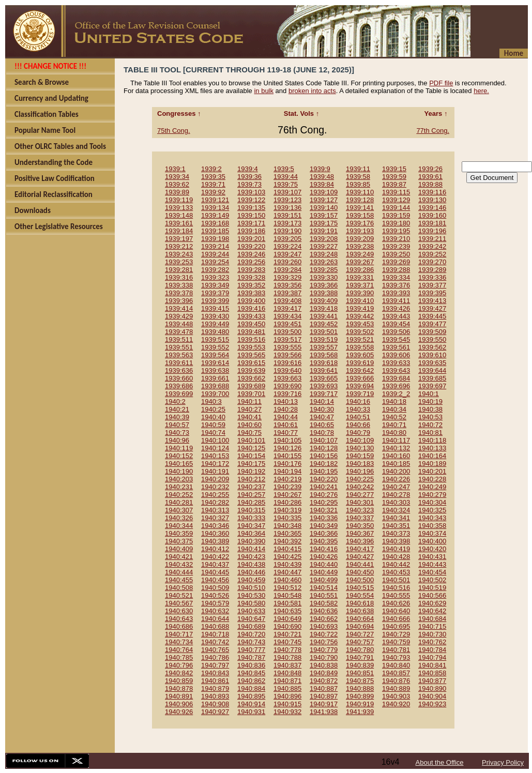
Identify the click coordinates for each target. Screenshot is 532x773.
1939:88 (430, 184)
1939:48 (322, 177)
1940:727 (360, 634)
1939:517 (287, 339)
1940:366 (324, 533)
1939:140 (324, 208)
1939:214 (215, 246)
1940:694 (360, 626)
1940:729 (396, 634)
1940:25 (213, 409)
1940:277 (360, 495)
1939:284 (287, 270)
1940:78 (322, 433)
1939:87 (394, 184)
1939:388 (324, 293)
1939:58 (358, 177)
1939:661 (215, 378)
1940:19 (430, 401)
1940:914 (251, 704)
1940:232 (215, 487)
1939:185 (215, 231)
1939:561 (396, 347)
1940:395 (324, 541)
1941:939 (360, 712)
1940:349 (324, 526)
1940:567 (179, 603)
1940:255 (215, 495)
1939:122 (251, 200)
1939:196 (432, 231)
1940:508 (179, 588)
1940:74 (213, 433)
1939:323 (215, 277)
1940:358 (432, 526)
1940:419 (396, 549)
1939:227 (324, 246)
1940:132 (396, 448)
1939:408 (287, 301)
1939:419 (360, 308)
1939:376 (396, 285)
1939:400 (251, 301)
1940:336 (324, 518)
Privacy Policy (503, 762)
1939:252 (432, 254)
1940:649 (287, 619)
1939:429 (179, 316)
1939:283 (251, 270)
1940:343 (432, 518)
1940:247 (396, 487)
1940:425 (287, 557)
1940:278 (396, 495)
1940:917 (324, 704)
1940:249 (432, 487)
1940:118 (432, 440)
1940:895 (251, 696)
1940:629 (432, 603)
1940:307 (179, 510)
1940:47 (322, 417)
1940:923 (432, 704)
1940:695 (396, 626)
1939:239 (396, 246)
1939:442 (360, 316)
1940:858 (432, 673)
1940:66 (358, 425)
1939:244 (215, 254)
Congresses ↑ (180, 113)
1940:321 (324, 510)
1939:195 (396, 231)
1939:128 (360, 200)
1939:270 (432, 262)
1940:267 (287, 495)
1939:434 (287, 316)
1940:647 (251, 619)
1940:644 (215, 619)
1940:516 (396, 588)
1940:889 (396, 688)
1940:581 (287, 603)
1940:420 (432, 549)
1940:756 (324, 642)
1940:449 (324, 572)
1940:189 (432, 464)
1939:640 (287, 370)
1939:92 (213, 192)
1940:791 (360, 657)
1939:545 (396, 339)
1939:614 (215, 363)
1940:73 (177, 433)
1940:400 (432, 541)
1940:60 (249, 425)
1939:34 (177, 177)
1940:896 (287, 696)
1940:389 (215, 541)
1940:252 (179, 495)
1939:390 (360, 293)
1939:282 (215, 270)
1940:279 (432, 495)
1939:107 (287, 192)
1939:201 (251, 239)
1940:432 (179, 564)
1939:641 (324, 370)
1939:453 (360, 324)
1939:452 (324, 324)
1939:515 (215, 339)
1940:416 (324, 549)
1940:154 (251, 456)
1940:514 (324, 588)
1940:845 (251, 673)
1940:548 (287, 595)
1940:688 (215, 626)
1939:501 (324, 332)
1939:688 (215, 386)
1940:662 (324, 619)
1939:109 (324, 192)
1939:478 (179, 332)
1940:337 (360, 518)
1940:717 (179, 634)
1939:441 (324, 316)
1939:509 (432, 332)
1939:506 (396, 332)
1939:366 (324, 285)
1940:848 (287, 673)
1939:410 (360, 301)
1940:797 (215, 665)
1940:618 (360, 603)
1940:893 (215, 696)
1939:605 (360, 355)
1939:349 (215, 285)
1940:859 (179, 681)
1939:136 (287, 208)
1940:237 (251, 487)
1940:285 (251, 502)
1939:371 (360, 285)
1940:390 (251, 541)
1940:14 (322, 401)
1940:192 (251, 471)
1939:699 (179, 394)
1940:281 (179, 502)
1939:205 (287, 239)
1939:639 (251, 370)
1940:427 (360, 557)
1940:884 (251, 688)
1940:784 (432, 650)
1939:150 (251, 215)
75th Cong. (174, 131)
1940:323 (360, 510)
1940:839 (360, 665)
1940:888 (360, 688)
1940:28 (286, 409)
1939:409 (324, 301)
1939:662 (251, 378)
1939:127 (324, 200)
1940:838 (324, 665)
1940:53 (430, 417)
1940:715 (432, 626)
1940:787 (251, 657)
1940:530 (251, 595)
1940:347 (251, 526)
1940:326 (179, 518)
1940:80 (394, 433)
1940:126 (287, 448)
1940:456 (215, 580)
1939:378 (179, 293)
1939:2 (211, 169)
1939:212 (179, 246)
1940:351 (396, 526)
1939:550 (432, 339)
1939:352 (251, 285)
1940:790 (324, 657)
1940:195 (324, 471)
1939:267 (360, 262)
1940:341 (396, 518)
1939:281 (179, 270)
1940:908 (215, 704)
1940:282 (215, 502)
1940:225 (360, 479)
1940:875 (360, 681)
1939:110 (360, 192)
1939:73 (249, 184)
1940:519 (432, 588)
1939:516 (251, 339)
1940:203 (179, 479)
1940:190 (179, 471)
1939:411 (396, 301)
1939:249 (360, 254)
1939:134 (215, 208)
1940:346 (215, 526)
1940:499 (324, 580)
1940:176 (287, 464)
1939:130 (432, 200)
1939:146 (432, 208)
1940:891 (179, 696)
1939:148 (179, 215)
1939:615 (251, 363)
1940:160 (396, 456)
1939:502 (360, 332)
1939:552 (215, 347)
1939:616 (287, 363)
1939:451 (287, 324)
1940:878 (179, 688)
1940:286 (287, 502)
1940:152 (179, 456)
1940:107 (324, 440)
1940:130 (360, 448)
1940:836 (251, 665)
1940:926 (179, 712)
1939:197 (179, 239)
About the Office (440, 762)
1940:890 (432, 688)
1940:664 (360, 619)
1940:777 (251, 650)
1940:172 (215, 464)
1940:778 (287, 650)
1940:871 (287, 681)
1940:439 (287, 564)
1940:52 (394, 417)
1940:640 (396, 611)
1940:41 (249, 417)
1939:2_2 (396, 394)
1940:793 (396, 657)
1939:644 (432, 370)
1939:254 (215, 262)
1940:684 (432, 619)
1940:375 (179, 541)
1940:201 (432, 471)
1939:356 (287, 285)
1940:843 (215, 673)
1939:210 (396, 239)
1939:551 (179, 347)
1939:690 (287, 386)
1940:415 (287, 549)
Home (514, 53)
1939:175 (324, 223)
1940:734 (179, 642)
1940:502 (432, 580)
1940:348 (287, 526)
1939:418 (324, 308)
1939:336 (432, 277)
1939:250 (396, 254)
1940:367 (360, 533)
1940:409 (179, 549)
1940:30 (322, 409)
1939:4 (248, 169)
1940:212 (251, 479)
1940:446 (251, 572)
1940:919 (360, 704)
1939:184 (179, 231)
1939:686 (179, 386)
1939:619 (360, 363)
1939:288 (396, 270)
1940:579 (215, 603)
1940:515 (360, 588)
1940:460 (287, 580)
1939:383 (251, 293)
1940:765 (215, 650)
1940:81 (430, 433)
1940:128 (324, 448)
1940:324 (396, 510)
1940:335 (287, 518)
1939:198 (215, 239)
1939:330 (324, 277)
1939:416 (251, 308)
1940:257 (251, 495)
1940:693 (324, 626)
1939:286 (360, 270)
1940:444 (179, 572)
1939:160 (432, 215)
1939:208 (324, 239)
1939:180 (396, 223)
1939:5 (284, 169)
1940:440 (324, 564)
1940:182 (324, 464)
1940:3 (211, 401)
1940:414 (251, 549)
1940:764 (179, 650)
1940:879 (215, 688)
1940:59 (213, 425)
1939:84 (322, 184)
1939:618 (324, 363)
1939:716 (287, 394)
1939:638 (215, 370)
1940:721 (287, 634)
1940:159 (360, 456)
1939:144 (396, 208)
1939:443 (396, 316)
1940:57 (177, 425)
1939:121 (215, 200)
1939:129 (396, 200)
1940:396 (360, 541)
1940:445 (215, 572)
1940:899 (360, 696)
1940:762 (432, 642)
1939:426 (396, 308)
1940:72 (430, 425)
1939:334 (396, 277)
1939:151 (287, 215)
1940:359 (179, 533)
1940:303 (396, 502)
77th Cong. (433, 131)
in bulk (264, 91)
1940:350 (360, 526)
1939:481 (251, 332)
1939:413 (432, 301)
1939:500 (287, 332)
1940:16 (358, 401)
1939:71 (213, 184)
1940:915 (287, 704)
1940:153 (215, 456)
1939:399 (215, 301)
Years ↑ (437, 113)
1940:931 (251, 712)
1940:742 (215, 642)
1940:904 (432, 696)
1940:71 (394, 425)
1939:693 (324, 386)
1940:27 (249, 409)
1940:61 (286, 425)
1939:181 (432, 223)
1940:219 (287, 479)
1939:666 (360, 378)
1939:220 (251, 246)
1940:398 (396, 541)
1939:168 (215, 223)
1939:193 (360, 231)
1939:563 (179, 355)
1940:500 (360, 580)
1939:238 (360, 246)
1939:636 (179, 370)
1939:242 (432, 246)
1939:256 (251, 262)
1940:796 (179, 665)
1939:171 (251, 223)
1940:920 (396, 704)
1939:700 (215, 394)
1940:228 (432, 479)
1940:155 (287, 456)
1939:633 (396, 363)
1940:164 (432, 456)
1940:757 (360, 642)
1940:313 (215, 510)
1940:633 (251, 611)
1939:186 (251, 231)
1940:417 (360, 549)
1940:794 (432, 657)
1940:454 (432, 572)
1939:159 (396, 215)
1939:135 (251, 208)
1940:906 (179, 704)
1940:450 (360, 572)
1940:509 (215, 588)
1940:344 (179, 526)
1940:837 (287, 665)
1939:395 (432, 293)
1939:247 (287, 254)
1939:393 (396, 293)
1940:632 (215, 611)
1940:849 (324, 673)
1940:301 (360, 502)
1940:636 (324, 611)
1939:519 (324, 339)
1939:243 (179, 254)
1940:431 (432, 557)
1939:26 (430, 169)
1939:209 (360, 239)
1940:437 (215, 564)
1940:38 (430, 409)
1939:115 (396, 192)
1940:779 (324, 650)
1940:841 (432, 665)
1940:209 (215, 479)
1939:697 (432, 386)
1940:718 (215, 634)
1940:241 (324, 487)
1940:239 (287, 487)
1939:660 (179, 378)
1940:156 (324, 456)
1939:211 (432, 239)
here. (481, 91)
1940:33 (358, 409)
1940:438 (251, 564)
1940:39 (177, 417)
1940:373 (396, 533)
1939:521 (360, 339)
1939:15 (394, 169)
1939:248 (324, 254)
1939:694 (360, 386)
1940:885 (287, 688)
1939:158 (360, 215)
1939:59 (394, 177)
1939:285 (324, 270)
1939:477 (432, 324)
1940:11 (249, 401)
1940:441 (360, 564)
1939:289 (432, 270)
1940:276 (324, 495)
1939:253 (179, 262)
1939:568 (324, 355)
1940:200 (396, 471)
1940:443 (432, 564)
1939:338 (179, 285)
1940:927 (215, 712)
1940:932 (287, 712)
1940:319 (287, 510)
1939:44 (286, 177)
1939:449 (215, 324)
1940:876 (396, 681)
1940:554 (360, 595)
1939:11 (358, 169)
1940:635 (287, 611)
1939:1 (175, 169)
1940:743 (251, 642)
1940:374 (432, 533)
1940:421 (179, 557)
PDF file (441, 83)
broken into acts (312, 91)
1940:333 (251, 518)
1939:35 (213, 177)
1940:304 (432, 502)
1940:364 (251, 533)
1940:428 (396, 557)
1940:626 (396, 603)
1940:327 (215, 518)
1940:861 (215, 681)
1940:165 (179, 464)
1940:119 (179, 448)
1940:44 (286, 417)
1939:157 (324, 215)
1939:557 (324, 347)
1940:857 (396, 673)
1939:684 (396, 378)
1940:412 (215, 549)
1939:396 (179, 301)
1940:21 (177, 409)
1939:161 (179, 223)
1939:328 (251, 277)
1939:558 (360, 347)
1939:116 (432, 192)
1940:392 (287, 541)
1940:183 (360, 464)
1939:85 (358, 184)
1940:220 (324, 479)
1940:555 (396, 595)
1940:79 (358, 433)
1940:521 (179, 595)
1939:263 (324, 262)
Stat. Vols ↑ (302, 113)
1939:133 (179, 208)
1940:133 (432, 448)
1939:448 (179, 324)
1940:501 (396, 580)
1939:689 (251, 386)
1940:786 (215, 657)
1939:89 (177, 192)
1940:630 (179, 611)
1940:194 (287, 471)
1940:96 (177, 440)
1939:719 (360, 394)
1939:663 (287, 378)
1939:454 (396, 324)
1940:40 (213, 417)
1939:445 (432, 316)
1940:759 (396, 642)
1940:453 (396, 572)
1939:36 (249, 177)
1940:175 (251, 464)
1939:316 (179, 277)
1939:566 (287, 355)
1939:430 (215, 316)
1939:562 (432, 347)
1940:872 (324, 681)
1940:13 (286, 401)
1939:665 (324, 378)
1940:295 (324, 502)
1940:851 (360, 673)
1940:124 (215, 448)
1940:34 (394, 409)
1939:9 (320, 169)
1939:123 (287, 200)
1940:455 (179, 580)
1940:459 (251, 580)
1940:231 (179, 487)
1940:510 (251, 588)
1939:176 (360, 223)
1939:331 (360, 277)
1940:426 (324, 557)
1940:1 (429, 394)
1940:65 (322, 425)
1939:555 (287, 347)
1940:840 (396, 665)
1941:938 (324, 712)
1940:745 (287, 642)
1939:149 (215, 215)
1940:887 (324, 688)
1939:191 (324, 231)
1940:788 (287, 657)
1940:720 (251, 634)
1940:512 (287, 588)
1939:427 (432, 308)
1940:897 (324, 696)
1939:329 (287, 277)
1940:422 (215, 557)
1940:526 (215, 595)
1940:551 (324, 595)
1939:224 (287, 246)
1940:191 (215, 471)
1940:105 (287, 440)
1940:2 (175, 401)
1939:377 (432, 285)
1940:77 (286, 433)
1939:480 (215, 332)
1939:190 (287, 231)
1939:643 (396, 370)
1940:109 (360, 440)
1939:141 (360, 208)
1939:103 (251, 192)
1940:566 (432, 595)
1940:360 (215, 533)
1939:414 (179, 308)
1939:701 (251, 394)
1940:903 (396, 696)
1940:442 (396, 564)
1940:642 (432, 611)
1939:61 (430, 177)
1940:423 (251, 557)
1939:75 (286, 184)
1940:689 (251, 626)
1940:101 (251, 440)
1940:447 (287, 572)
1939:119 (179, 200)
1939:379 (215, 293)
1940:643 (179, 619)
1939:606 (396, 355)
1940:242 (360, 487)
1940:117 (396, 440)
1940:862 (251, 681)
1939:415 (215, 308)
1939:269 (396, 262)
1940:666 (396, 619)
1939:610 (432, 355)
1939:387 (287, 293)
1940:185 (396, 464)
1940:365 (287, 533)
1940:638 (360, 611)
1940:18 (394, 401)
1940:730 (432, 634)
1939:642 (360, 370)
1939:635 (432, 363)
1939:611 (179, 363)
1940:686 (179, 626)
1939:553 (251, 347)
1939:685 (432, 378)
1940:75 (249, 433)
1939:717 (324, 394)
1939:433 (251, 316)
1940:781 (396, 650)
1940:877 (432, 681)
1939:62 (177, 184)
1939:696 (396, 386)
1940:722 (324, 634)
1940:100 (215, 440)
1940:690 (287, 626)
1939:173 (287, 223)
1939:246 (251, 254)
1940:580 (251, 603)
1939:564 (215, 355)
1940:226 (396, 479)
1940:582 (324, 603)
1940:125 (251, 448)
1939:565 (251, 355)
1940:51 (358, 417)
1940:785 (179, 657)
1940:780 (360, 650)
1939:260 (287, 262)
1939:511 (179, 339)
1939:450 (251, 324)
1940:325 (432, 510)
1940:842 (179, 673)
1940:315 (251, 510)
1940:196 (360, 471)
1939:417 (287, 308)
